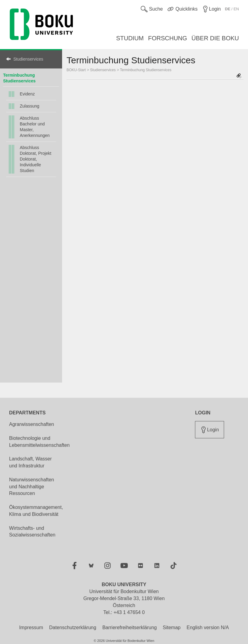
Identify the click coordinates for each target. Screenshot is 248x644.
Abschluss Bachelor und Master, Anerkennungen (35, 127)
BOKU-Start (76, 70)
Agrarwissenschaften (32, 424)
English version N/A (208, 627)
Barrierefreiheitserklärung (130, 627)
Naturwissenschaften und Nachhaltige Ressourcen (32, 487)
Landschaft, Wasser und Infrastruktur (30, 462)
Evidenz (27, 94)
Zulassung (30, 106)
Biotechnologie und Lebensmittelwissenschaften (39, 442)
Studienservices (28, 59)
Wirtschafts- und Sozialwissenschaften (32, 532)
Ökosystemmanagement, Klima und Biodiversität (36, 511)
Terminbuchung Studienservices (146, 70)
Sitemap (172, 627)
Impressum (31, 627)
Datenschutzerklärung (73, 627)
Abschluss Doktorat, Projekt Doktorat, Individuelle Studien (35, 159)
